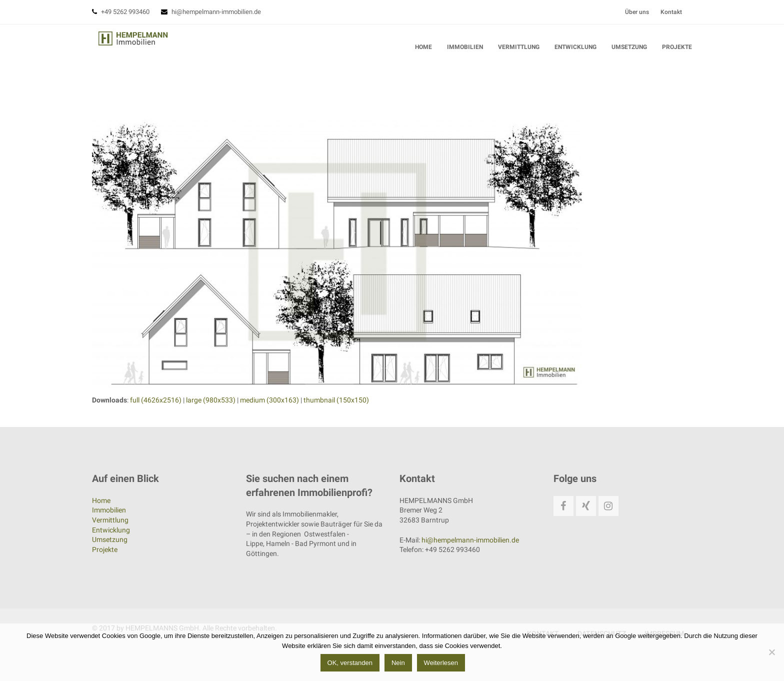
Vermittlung (110, 520)
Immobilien (109, 510)
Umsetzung (110, 539)
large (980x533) (211, 401)
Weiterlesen (442, 665)
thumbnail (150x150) (336, 401)
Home (101, 500)
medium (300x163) (269, 401)
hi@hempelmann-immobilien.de (216, 12)
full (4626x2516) (156, 401)
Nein (400, 665)
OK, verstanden (351, 665)
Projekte (105, 549)
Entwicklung (111, 529)
